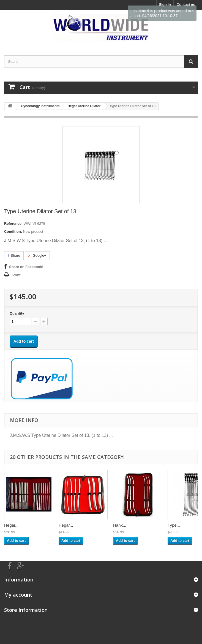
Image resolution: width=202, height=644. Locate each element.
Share (14, 255)
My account (18, 595)
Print (17, 275)
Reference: (13, 224)
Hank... (120, 525)
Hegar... (11, 525)
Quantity (17, 313)
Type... (174, 525)
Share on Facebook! (26, 267)
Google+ (37, 255)
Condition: (13, 232)
